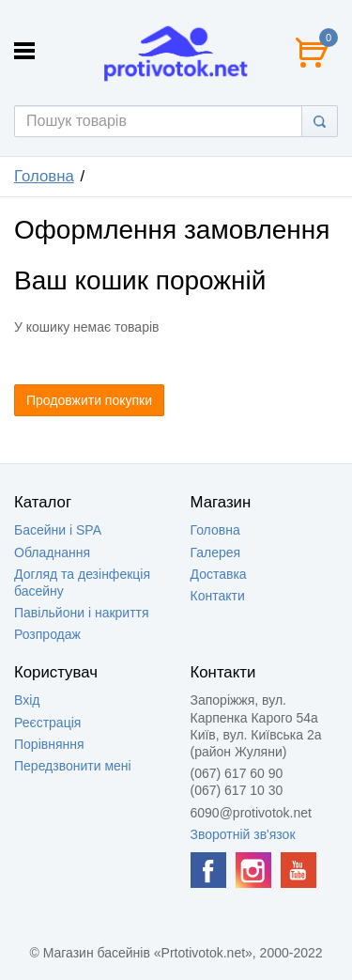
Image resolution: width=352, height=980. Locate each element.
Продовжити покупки (89, 400)
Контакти (218, 596)
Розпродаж (47, 634)
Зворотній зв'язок (243, 834)
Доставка (219, 574)
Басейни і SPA (58, 530)
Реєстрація (47, 723)
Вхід (27, 700)
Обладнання (52, 552)
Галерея (216, 552)
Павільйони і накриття (82, 613)
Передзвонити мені (73, 766)
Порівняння (49, 744)
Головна (44, 176)
